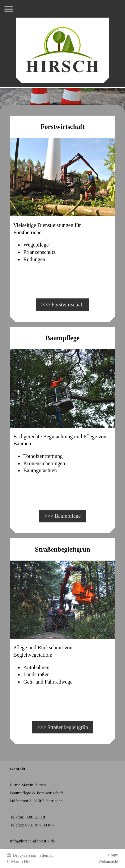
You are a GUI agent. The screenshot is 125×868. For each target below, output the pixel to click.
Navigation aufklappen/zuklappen (62, 9)
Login (113, 855)
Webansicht (108, 861)
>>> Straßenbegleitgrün (62, 727)
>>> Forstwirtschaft (63, 305)
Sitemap (46, 855)
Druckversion (21, 855)
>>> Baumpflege (62, 516)
